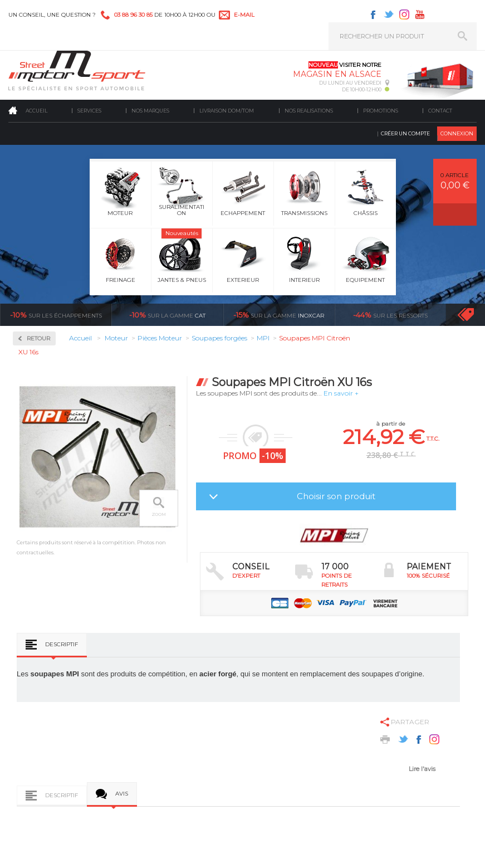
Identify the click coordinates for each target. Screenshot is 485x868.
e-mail (244, 15)
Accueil (36, 111)
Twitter (389, 14)
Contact (440, 111)
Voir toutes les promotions (476, 314)
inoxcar (279, 315)
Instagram (404, 14)
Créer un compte (405, 133)
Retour (38, 338)
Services (89, 111)
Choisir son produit (336, 496)
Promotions (381, 111)
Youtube (420, 14)
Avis (122, 794)
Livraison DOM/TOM (227, 111)
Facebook (373, 14)
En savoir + (341, 393)
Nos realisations (309, 111)
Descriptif (62, 644)
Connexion (457, 133)
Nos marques (150, 111)
